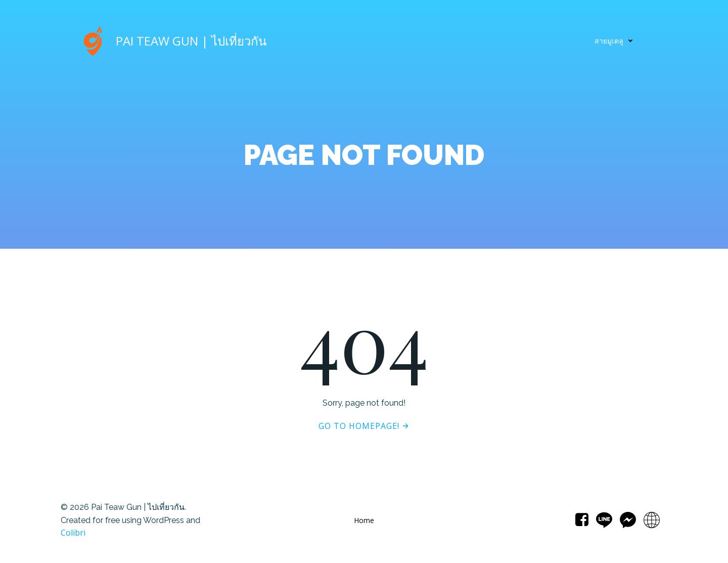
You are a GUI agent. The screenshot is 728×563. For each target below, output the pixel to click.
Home (364, 520)
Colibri (73, 533)
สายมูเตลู (616, 41)
